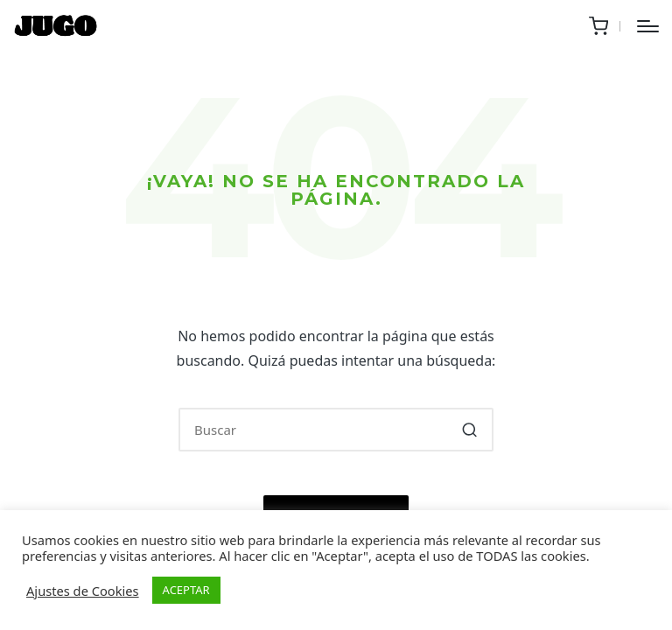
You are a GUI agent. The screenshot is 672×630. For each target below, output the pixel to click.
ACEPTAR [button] (186, 590)
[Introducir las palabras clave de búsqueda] (336, 430)
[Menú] (648, 26)
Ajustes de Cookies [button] (83, 591)
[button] (469, 430)
